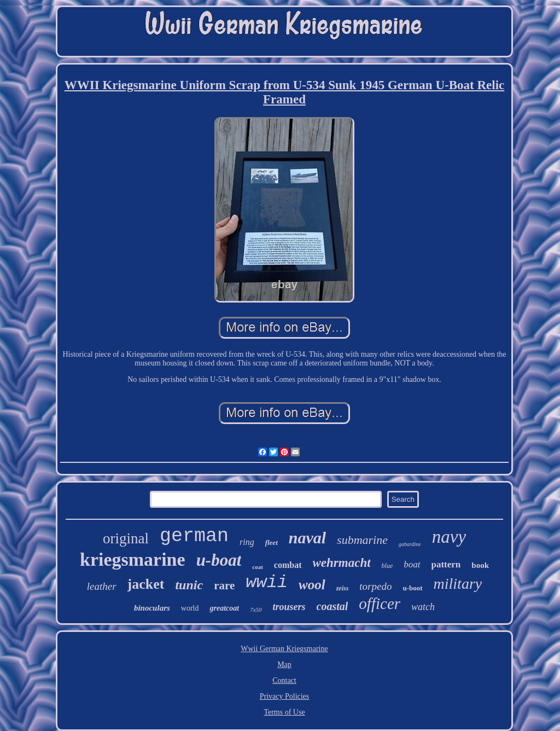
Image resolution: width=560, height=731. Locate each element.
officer (380, 604)
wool (312, 585)
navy (449, 537)
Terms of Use (284, 712)
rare (224, 585)
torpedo (375, 586)
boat (412, 564)
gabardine (410, 544)
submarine (362, 540)
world (190, 608)
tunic (189, 585)
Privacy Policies (285, 696)
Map (284, 665)
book (480, 565)
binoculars (152, 608)
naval (307, 538)
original (126, 538)
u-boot (412, 588)
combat (288, 565)
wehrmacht (342, 563)
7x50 (256, 610)
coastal (332, 606)
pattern (446, 564)
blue (387, 566)
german (194, 536)
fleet (272, 543)
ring (247, 542)
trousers (289, 607)
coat (258, 567)
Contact (284, 680)
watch (423, 607)
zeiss (343, 588)
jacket (146, 584)
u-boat (219, 560)
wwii (267, 582)
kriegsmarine (133, 559)
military (458, 584)
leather (102, 586)
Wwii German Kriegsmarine (284, 649)
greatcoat (224, 608)
